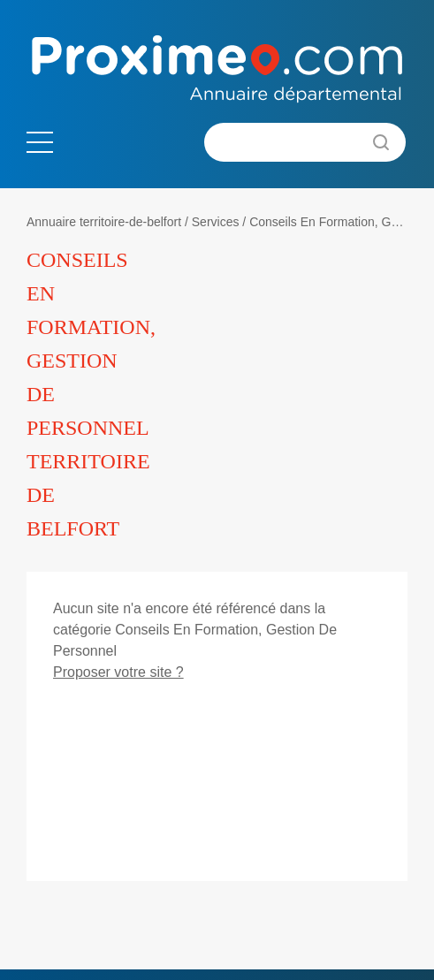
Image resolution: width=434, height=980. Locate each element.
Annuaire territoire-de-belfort (104, 222)
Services (216, 222)
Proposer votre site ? (118, 672)
